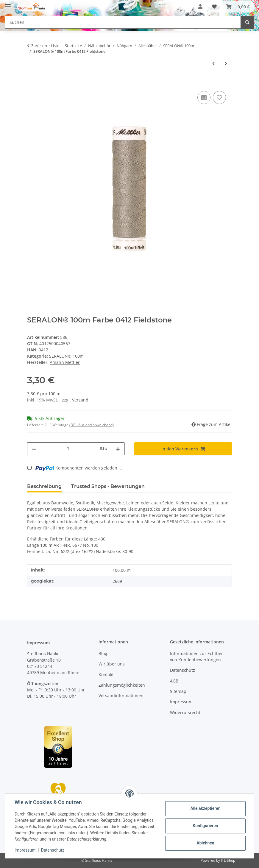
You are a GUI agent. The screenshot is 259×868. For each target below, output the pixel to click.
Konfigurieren (205, 826)
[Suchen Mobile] (123, 22)
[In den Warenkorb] (32, 83)
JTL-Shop (228, 860)
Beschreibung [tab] (44, 486)
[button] (200, 7)
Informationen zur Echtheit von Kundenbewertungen (197, 657)
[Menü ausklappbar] (8, 4)
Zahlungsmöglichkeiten (122, 685)
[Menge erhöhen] (118, 449)
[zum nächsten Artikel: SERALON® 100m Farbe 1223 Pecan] (226, 63)
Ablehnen (205, 843)
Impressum (25, 850)
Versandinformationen (121, 695)
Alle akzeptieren (205, 808)
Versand (80, 400)
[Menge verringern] (34, 449)
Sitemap (178, 691)
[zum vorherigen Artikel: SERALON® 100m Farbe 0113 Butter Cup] (214, 63)
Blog (103, 653)
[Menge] (68, 449)
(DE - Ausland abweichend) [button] (92, 425)
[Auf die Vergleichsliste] (204, 98)
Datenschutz (53, 850)
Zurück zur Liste (45, 46)
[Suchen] (247, 22)
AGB (174, 681)
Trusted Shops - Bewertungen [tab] (108, 486)
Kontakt (106, 675)
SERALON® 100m (66, 356)
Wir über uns (112, 664)
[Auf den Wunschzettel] (219, 98)
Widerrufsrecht (185, 712)
